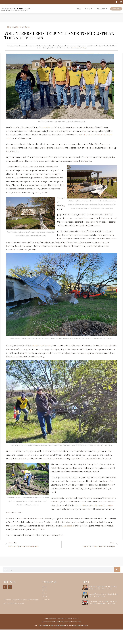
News (89, 9)
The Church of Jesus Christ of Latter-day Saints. (77, 625)
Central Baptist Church (40, 346)
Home (45, 587)
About (78, 9)
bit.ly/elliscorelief (67, 526)
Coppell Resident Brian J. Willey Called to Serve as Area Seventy (103, 595)
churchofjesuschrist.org (79, 48)
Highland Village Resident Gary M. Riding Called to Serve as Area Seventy (103, 588)
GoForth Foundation (61, 622)
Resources (102, 9)
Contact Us (116, 9)
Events (45, 593)
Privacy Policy (75, 618)
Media (45, 596)
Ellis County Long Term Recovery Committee (94, 505)
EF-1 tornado (44, 127)
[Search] (117, 570)
